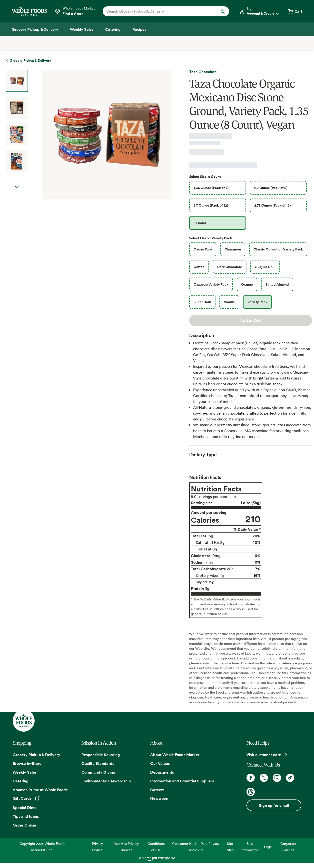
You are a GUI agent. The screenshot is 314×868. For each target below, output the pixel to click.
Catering (21, 781)
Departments (162, 772)
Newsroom (160, 798)
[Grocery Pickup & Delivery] (35, 29)
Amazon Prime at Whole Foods (40, 790)
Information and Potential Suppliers (182, 781)
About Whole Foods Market (175, 755)
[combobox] (160, 11)
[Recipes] (139, 29)
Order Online (24, 825)
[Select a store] (75, 11)
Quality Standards (98, 763)
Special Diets (25, 808)
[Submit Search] (223, 11)
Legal (268, 847)
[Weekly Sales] (82, 29)
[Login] (259, 11)
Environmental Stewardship (106, 781)
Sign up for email (274, 805)
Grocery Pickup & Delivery (36, 755)
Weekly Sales (25, 772)
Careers (157, 790)
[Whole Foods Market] (29, 11)
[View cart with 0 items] (295, 11)
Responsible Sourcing (101, 755)
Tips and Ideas (26, 816)
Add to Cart (251, 320)
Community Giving (98, 772)
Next (17, 187)
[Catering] (113, 29)
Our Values (160, 763)
